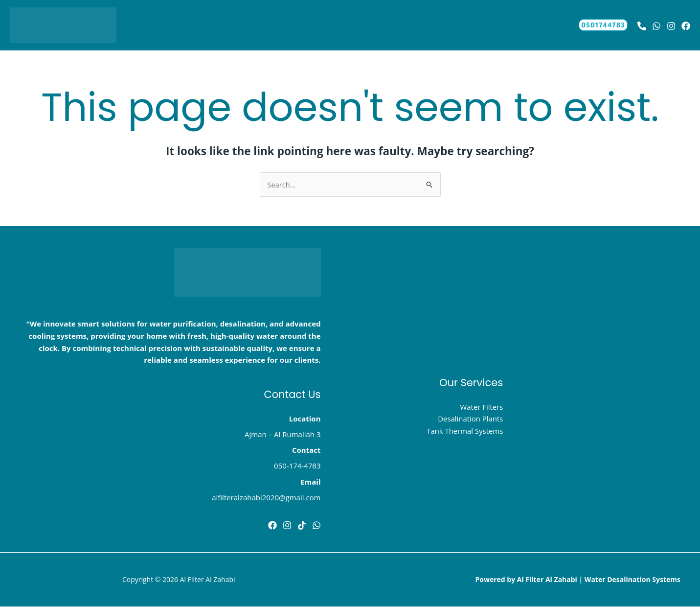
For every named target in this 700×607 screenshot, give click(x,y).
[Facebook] (272, 525)
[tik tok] (302, 525)
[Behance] (642, 26)
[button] (315, 25)
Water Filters (481, 407)
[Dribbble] (316, 525)
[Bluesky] (686, 26)
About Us (402, 25)
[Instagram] (671, 26)
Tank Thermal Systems (464, 431)
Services (301, 25)
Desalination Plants (470, 419)
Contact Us (353, 25)
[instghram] (287, 525)
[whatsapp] (656, 26)
